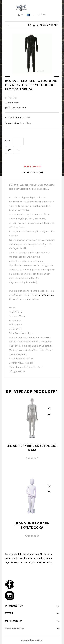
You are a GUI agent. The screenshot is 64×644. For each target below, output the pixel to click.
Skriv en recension (15, 108)
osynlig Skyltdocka (42, 554)
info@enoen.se (47, 295)
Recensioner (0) (32, 172)
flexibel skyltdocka (21, 554)
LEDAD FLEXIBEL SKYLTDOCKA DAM (32, 448)
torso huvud (25, 563)
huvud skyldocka (14, 558)
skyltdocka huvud (33, 558)
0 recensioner (12, 103)
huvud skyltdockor (42, 563)
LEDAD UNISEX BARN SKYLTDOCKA (32, 526)
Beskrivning (32, 167)
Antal (8, 141)
